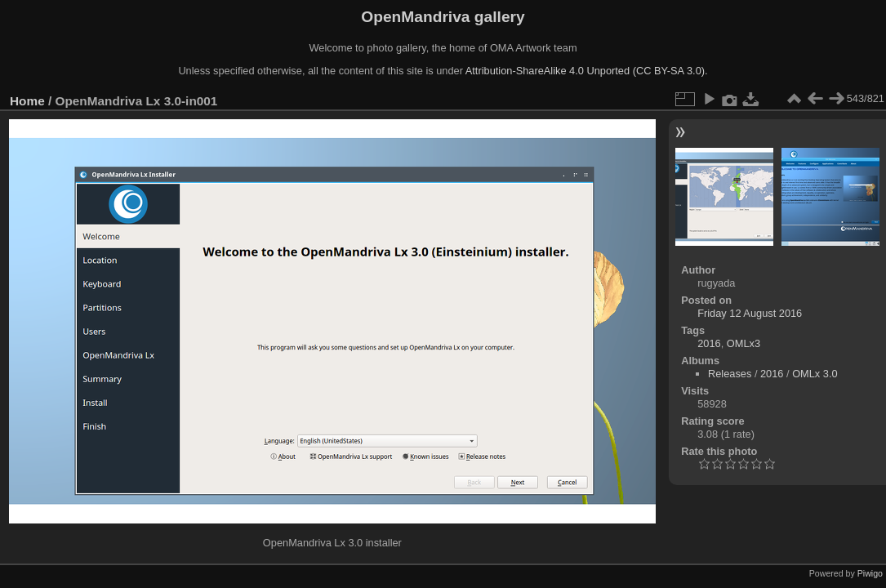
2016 (709, 343)
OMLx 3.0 (815, 374)
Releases (730, 374)
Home (27, 101)
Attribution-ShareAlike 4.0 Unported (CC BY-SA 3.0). (587, 71)
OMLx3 (744, 343)
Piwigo (870, 573)
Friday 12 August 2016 (750, 313)
